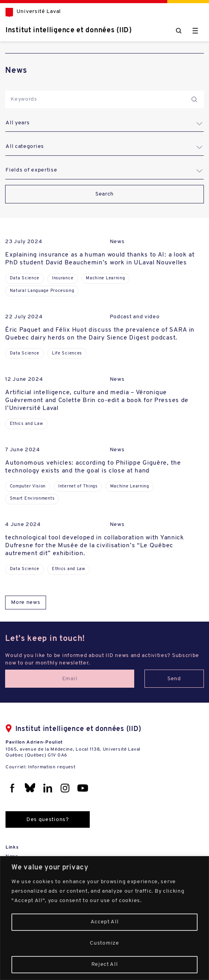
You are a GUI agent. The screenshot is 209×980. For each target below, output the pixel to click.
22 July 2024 (24, 317)
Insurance (63, 278)
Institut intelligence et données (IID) (69, 30)
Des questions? (48, 820)
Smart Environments (32, 499)
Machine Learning (105, 278)
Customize (104, 943)
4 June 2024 (23, 525)
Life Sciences (67, 353)
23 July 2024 (24, 242)
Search (104, 194)
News (117, 242)
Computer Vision (28, 486)
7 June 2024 (23, 450)
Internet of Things (78, 486)
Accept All (105, 922)
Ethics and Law (27, 424)
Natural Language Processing (42, 291)
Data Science (25, 278)
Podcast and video (135, 317)
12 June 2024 (24, 379)
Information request (52, 767)
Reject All (105, 964)
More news (26, 603)
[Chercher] (179, 31)
